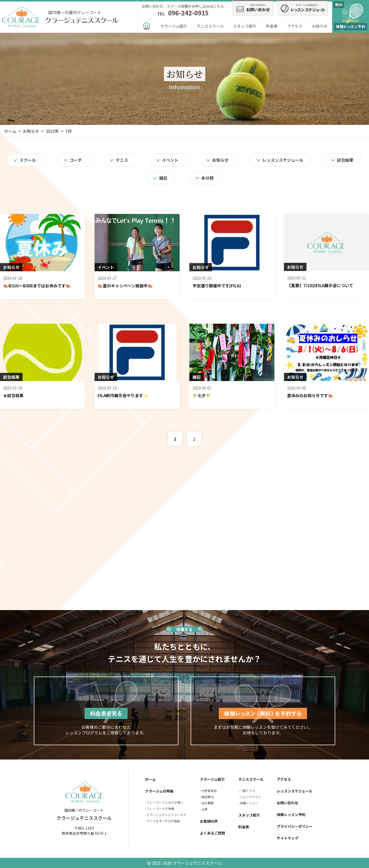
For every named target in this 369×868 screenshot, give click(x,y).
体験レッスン (249, 803)
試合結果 (345, 160)
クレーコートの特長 (160, 809)
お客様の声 (209, 821)
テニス (122, 160)
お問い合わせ (288, 803)
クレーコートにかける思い (165, 802)
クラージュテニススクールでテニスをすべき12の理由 (166, 818)
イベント (170, 160)
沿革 (204, 809)
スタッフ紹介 (245, 26)
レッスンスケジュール (283, 160)
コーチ (76, 160)
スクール (28, 160)
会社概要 (208, 803)
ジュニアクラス (250, 797)
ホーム (150, 779)
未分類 (207, 178)
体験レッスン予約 (291, 815)
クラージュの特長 (159, 791)
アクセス (295, 26)
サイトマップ (288, 838)
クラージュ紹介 (174, 26)
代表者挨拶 (209, 791)
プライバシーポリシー (295, 826)
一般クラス (248, 791)
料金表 (272, 26)
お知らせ (320, 26)
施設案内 (208, 797)
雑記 (163, 178)
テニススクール (210, 26)
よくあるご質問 (212, 833)
